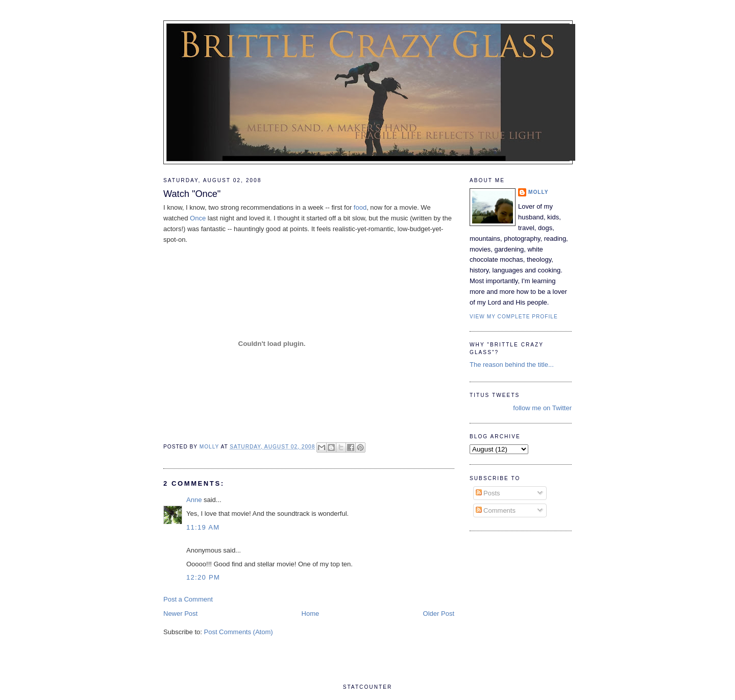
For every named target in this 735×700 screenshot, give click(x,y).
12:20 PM (203, 577)
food (360, 207)
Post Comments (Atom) (239, 632)
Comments (496, 510)
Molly (538, 192)
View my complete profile (514, 317)
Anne (194, 500)
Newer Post (180, 614)
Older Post (439, 614)
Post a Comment (188, 599)
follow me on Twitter (542, 408)
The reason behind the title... (512, 365)
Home (311, 614)
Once (198, 218)
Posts (488, 493)
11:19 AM (203, 527)
